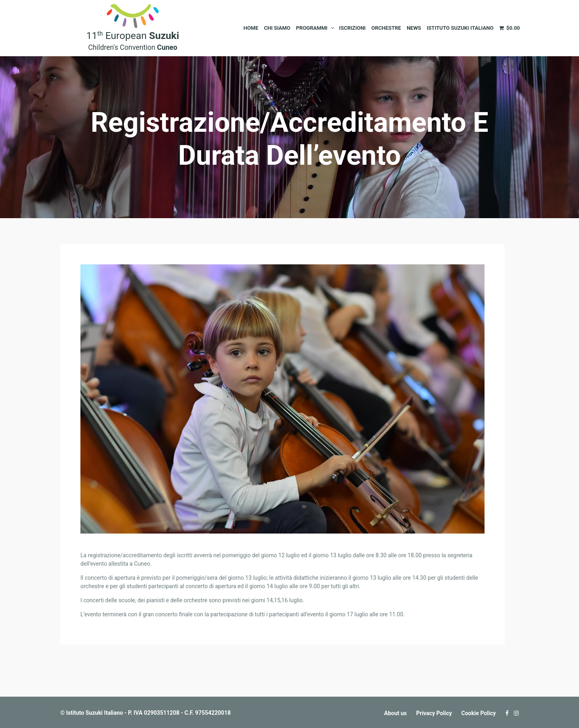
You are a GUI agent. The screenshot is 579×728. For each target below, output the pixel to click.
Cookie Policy (478, 713)
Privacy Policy (434, 713)
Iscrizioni (352, 28)
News (414, 28)
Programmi (312, 28)
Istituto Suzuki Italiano (460, 28)
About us (395, 713)
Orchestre (386, 28)
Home (251, 28)
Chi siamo (277, 28)
